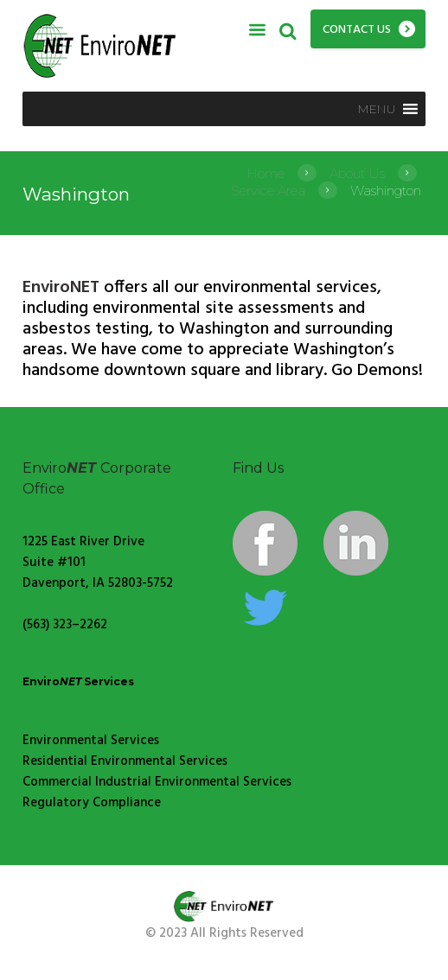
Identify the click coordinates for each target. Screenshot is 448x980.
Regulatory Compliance (92, 803)
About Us (357, 173)
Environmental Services (91, 741)
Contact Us (357, 30)
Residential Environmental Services (125, 761)
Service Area (268, 191)
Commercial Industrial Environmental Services (157, 782)
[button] (377, 109)
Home (266, 173)
